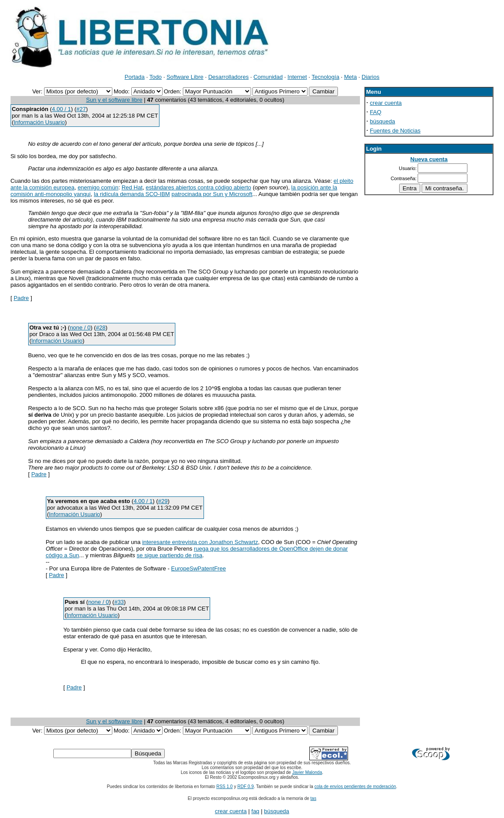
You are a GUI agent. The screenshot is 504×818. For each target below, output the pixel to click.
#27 (81, 109)
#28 (101, 328)
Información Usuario (39, 122)
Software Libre (185, 77)
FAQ (376, 112)
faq (256, 811)
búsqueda (383, 121)
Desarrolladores (229, 77)
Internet (297, 77)
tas (313, 798)
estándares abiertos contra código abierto (198, 187)
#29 (163, 501)
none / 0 (80, 328)
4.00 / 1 (61, 109)
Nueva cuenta (429, 159)
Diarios (371, 77)
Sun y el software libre (114, 100)
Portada (135, 77)
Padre (21, 298)
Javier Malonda (307, 772)
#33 (119, 602)
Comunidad (268, 77)
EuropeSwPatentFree (198, 568)
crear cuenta (386, 103)
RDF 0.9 (246, 787)
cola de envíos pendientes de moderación (355, 787)
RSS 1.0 (224, 787)
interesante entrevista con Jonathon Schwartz (200, 542)
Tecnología (325, 77)
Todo (156, 77)
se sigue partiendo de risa (169, 555)
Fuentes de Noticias (395, 131)
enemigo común (98, 187)
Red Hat (132, 187)
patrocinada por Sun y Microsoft (212, 194)
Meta (350, 77)
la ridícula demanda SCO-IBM (132, 194)
